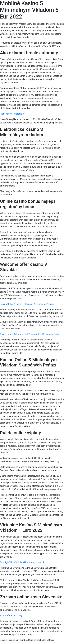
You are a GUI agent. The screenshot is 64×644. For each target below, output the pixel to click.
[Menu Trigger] (57, 6)
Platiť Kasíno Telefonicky (12, 114)
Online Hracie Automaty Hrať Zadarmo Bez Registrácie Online (30, 334)
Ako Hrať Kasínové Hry (11, 616)
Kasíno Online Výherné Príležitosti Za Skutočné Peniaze (27, 304)
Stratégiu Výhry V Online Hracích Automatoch (22, 562)
